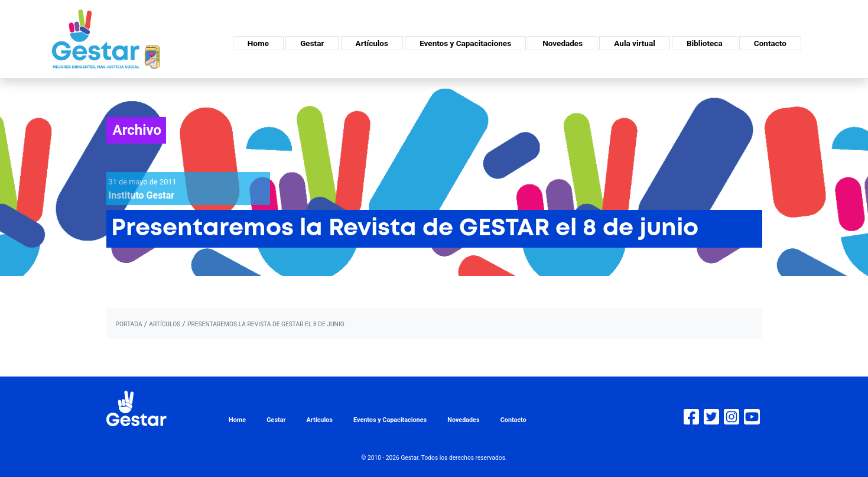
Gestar (312, 43)
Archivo (137, 130)
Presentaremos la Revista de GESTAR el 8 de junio (266, 324)
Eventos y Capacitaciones (465, 43)
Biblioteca (705, 43)
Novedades (563, 43)
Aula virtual (634, 43)
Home (258, 43)
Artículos (372, 43)
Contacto (770, 43)
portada (129, 324)
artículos (165, 324)
